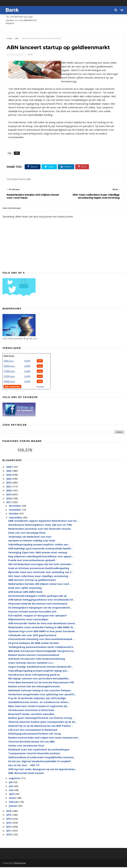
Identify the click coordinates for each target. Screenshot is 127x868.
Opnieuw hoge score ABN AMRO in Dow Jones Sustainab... (42, 632)
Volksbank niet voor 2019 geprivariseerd (32, 636)
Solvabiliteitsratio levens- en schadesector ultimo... (39, 703)
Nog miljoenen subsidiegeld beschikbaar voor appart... (41, 557)
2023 (9, 480)
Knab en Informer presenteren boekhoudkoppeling (39, 569)
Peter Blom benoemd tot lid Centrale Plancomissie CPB (41, 683)
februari (14, 803)
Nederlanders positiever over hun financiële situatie (40, 530)
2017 (9, 503)
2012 (9, 828)
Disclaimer (40, 387)
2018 (9, 499)
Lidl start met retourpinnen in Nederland (33, 731)
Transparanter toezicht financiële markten (34, 754)
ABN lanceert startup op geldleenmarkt (32, 581)
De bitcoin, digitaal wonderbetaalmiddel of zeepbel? (40, 762)
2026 (9, 468)
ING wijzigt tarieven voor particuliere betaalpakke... (39, 679)
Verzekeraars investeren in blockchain (31, 711)
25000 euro (9, 377)
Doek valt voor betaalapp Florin (27, 534)
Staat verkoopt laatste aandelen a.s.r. (31, 664)
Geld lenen (9, 357)
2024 (9, 476)
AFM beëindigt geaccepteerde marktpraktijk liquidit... (41, 549)
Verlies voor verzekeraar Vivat (26, 746)
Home (10, 39)
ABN (17, 39)
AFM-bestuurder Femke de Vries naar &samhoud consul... (42, 624)
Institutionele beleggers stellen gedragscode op (37, 597)
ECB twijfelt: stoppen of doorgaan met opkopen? (38, 616)
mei (11, 791)
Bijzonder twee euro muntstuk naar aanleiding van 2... (41, 573)
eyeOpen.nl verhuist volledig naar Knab (32, 541)
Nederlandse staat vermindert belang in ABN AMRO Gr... (42, 628)
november (15, 511)
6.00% (27, 367)
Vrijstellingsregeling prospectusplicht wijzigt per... (39, 671)
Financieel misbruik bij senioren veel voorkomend (38, 605)
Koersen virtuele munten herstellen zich (32, 612)
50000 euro (9, 382)
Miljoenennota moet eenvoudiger (28, 620)
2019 (9, 495)
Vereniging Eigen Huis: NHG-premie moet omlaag (38, 553)
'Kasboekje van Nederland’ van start (30, 538)
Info (40, 362)
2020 (9, 491)
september (16, 518)
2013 (9, 824)
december (15, 507)
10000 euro (9, 367)
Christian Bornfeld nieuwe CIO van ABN (31, 742)
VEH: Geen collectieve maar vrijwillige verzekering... (39, 577)
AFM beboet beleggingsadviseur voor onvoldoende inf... (42, 601)
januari (13, 807)
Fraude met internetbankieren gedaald (32, 561)
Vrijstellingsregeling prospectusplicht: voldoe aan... (39, 545)
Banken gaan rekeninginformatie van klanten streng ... (41, 719)
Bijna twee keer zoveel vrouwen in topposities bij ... (39, 707)
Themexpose (20, 864)
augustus (15, 779)
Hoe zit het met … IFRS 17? (24, 766)
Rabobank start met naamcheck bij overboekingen (39, 750)
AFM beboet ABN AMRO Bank (25, 593)
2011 (9, 831)
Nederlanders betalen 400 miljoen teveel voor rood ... (40, 585)
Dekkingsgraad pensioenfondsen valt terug (35, 735)
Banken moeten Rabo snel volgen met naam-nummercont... (44, 739)
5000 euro (9, 362)
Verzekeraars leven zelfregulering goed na (34, 675)
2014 (9, 820)
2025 (9, 472)
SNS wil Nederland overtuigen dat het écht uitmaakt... (41, 565)
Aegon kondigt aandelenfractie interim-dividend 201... (41, 668)
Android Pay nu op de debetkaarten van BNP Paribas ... (41, 727)
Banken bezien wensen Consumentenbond (34, 656)
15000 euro (9, 372)
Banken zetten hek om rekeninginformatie (34, 687)
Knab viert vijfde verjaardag (25, 589)
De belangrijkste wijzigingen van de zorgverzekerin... (40, 608)
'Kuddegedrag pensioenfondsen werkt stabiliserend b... (42, 648)
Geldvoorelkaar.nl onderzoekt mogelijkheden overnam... (42, 758)
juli (11, 783)
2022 (9, 484)
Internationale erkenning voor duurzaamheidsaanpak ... (42, 640)
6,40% (27, 377)
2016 (9, 812)
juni (11, 787)
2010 (9, 835)
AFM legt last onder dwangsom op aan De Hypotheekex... (42, 770)
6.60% (27, 372)
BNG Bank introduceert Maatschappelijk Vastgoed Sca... (42, 652)
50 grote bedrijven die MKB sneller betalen (34, 644)
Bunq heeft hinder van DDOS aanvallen (31, 715)
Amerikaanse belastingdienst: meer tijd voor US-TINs (40, 526)
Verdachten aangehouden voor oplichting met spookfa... (42, 695)
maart (13, 799)
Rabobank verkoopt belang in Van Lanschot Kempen (40, 691)
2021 (9, 487)
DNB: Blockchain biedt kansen (26, 774)
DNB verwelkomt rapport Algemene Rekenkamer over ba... (43, 522)
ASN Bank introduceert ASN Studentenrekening (37, 660)
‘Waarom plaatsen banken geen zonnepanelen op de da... (43, 723)
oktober (14, 514)
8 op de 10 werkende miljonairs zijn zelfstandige (37, 699)
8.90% (27, 362)
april (12, 795)
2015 (9, 816)
